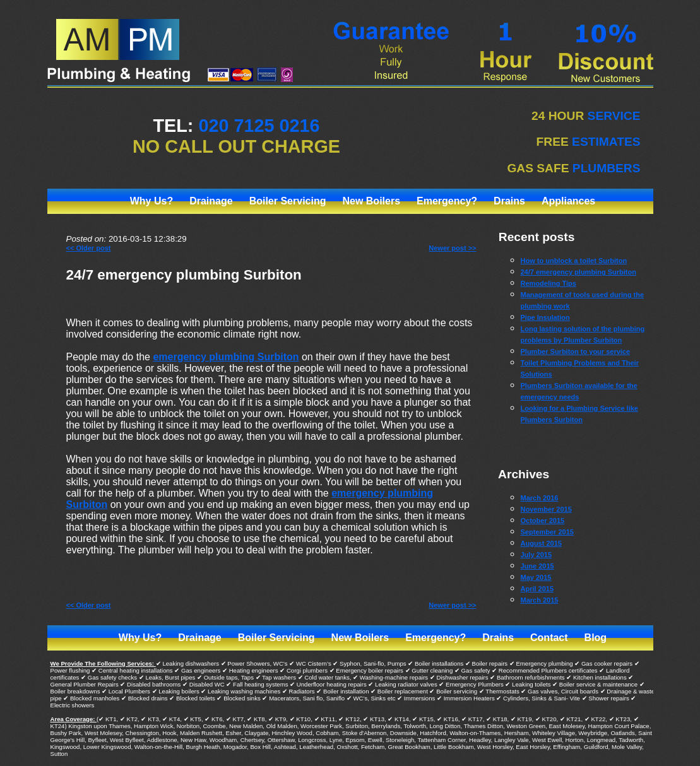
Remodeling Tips (549, 283)
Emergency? (447, 201)
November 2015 (546, 509)
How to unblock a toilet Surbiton (574, 261)
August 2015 (541, 543)
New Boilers (371, 201)
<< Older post (89, 248)
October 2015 (543, 521)
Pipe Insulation (545, 317)
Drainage (211, 201)
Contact (549, 638)
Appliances (568, 201)
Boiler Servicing (288, 201)
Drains (509, 201)
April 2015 (537, 589)
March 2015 (540, 600)
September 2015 (547, 532)
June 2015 (537, 566)
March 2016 (540, 498)
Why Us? (151, 201)
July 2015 (537, 555)
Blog (596, 638)
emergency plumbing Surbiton (226, 357)
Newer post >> (452, 248)
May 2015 (536, 577)
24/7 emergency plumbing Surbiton (184, 275)
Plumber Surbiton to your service (576, 351)
